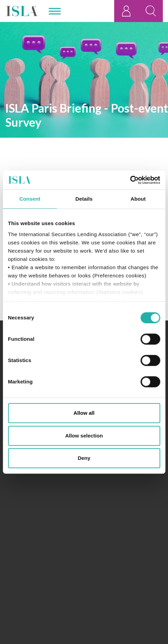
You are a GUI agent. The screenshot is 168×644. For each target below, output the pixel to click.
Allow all (84, 413)
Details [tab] (84, 199)
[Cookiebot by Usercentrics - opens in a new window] (130, 180)
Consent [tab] (30, 199)
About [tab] (138, 199)
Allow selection (84, 436)
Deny (84, 458)
